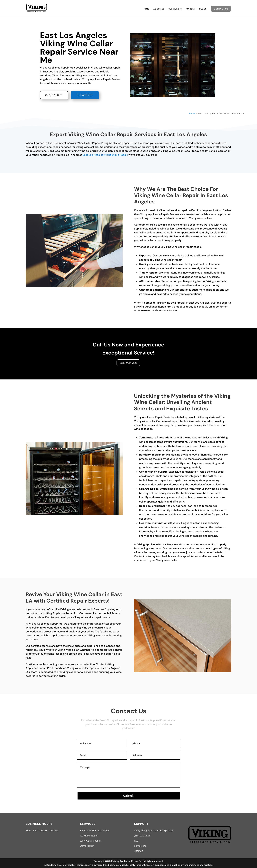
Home (146, 9)
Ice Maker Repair (89, 836)
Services (174, 9)
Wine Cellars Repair (91, 841)
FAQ (136, 841)
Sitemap (139, 851)
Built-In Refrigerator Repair (95, 830)
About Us (159, 9)
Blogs (203, 9)
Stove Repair (87, 846)
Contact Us (221, 9)
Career (191, 9)
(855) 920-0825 (54, 95)
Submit (128, 796)
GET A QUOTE (85, 95)
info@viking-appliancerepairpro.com (154, 830)
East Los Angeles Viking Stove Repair (105, 155)
